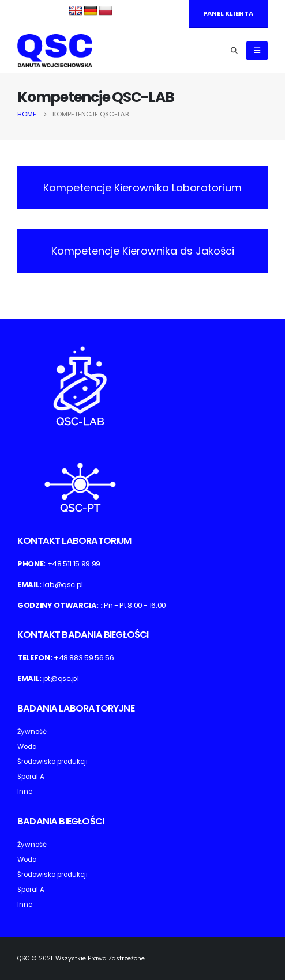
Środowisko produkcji (52, 762)
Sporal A (31, 777)
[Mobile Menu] (257, 51)
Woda (27, 747)
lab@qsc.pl (63, 584)
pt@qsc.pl (61, 678)
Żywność (32, 732)
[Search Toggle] (234, 51)
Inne (25, 792)
